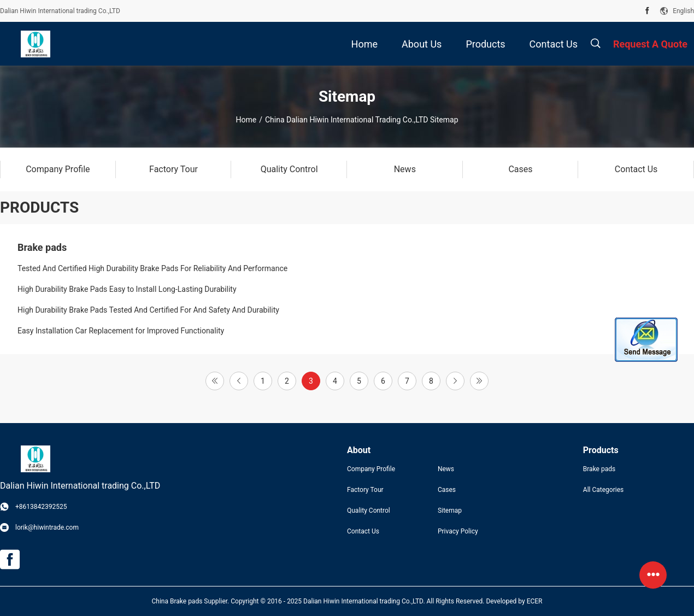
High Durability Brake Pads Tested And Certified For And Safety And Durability (148, 310)
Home (246, 120)
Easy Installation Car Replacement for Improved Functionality (121, 331)
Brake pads (42, 247)
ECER (535, 601)
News (446, 469)
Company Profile (371, 469)
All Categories (603, 490)
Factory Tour (365, 490)
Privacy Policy (458, 531)
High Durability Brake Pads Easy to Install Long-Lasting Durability (127, 289)
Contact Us (363, 531)
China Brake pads (177, 601)
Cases (447, 490)
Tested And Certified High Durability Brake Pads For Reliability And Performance (152, 268)
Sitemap (450, 511)
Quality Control (369, 511)
